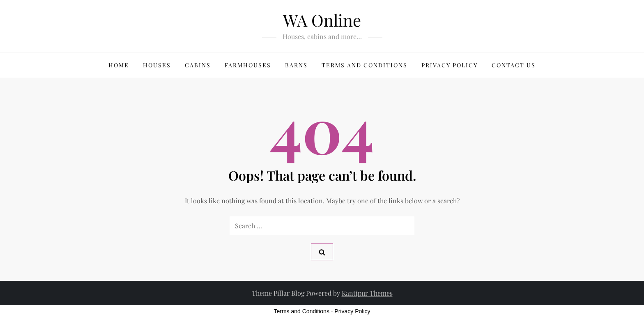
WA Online (322, 20)
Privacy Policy (450, 65)
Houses (157, 65)
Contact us (514, 65)
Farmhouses (248, 65)
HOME (119, 65)
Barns (296, 65)
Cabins (198, 65)
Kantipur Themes (367, 293)
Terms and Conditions (365, 65)
